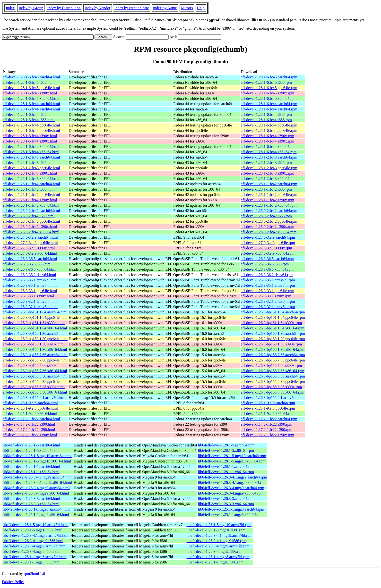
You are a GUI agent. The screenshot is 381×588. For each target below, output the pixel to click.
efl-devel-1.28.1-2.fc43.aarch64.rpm (269, 157)
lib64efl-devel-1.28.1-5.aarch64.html (31, 445)
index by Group (31, 8)
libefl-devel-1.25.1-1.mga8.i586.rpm (215, 562)
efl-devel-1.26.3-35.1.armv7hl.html (30, 280)
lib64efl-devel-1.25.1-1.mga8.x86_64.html (36, 515)
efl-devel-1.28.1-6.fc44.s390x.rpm (268, 136)
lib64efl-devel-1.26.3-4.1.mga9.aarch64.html (38, 477)
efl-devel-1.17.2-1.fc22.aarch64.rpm (269, 419)
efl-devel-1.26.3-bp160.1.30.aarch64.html (35, 333)
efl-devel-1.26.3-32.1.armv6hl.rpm (268, 301)
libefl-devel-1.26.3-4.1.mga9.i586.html (33, 541)
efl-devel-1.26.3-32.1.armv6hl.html (30, 301)
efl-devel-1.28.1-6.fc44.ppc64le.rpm (269, 125)
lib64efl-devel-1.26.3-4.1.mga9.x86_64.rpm (232, 483)
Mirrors (187, 8)
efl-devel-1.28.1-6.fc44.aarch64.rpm (269, 104)
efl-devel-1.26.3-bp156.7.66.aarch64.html (35, 355)
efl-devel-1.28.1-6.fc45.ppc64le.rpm (269, 88)
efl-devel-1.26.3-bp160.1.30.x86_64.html (35, 349)
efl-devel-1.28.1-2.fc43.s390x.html (30, 173)
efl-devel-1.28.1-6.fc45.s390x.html (30, 93)
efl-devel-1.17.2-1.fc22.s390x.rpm (268, 435)
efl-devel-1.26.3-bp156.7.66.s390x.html (34, 365)
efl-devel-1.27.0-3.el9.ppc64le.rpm (268, 243)
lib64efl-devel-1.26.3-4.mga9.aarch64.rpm (231, 488)
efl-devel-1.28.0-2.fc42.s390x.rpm (268, 227)
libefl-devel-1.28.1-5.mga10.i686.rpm (216, 530)
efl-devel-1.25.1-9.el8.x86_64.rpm (268, 414)
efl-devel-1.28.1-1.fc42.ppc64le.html (31, 195)
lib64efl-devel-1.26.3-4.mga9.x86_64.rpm (231, 493)
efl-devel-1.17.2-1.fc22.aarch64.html (31, 419)
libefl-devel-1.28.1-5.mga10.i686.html (33, 530)
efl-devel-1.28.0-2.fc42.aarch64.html (31, 211)
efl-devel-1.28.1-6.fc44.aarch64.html (31, 104)
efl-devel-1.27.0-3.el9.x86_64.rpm (268, 253)
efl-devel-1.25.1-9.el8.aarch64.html (30, 403)
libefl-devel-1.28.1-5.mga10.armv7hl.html (36, 525)
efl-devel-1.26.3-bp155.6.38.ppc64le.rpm (273, 382)
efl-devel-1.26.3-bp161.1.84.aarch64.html (35, 312)
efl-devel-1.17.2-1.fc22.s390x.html (30, 435)
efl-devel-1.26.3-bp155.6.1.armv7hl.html (35, 398)
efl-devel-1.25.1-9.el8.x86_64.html (30, 414)
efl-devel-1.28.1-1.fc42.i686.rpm (266, 189)
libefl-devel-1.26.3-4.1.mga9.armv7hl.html (36, 535)
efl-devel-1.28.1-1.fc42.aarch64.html (31, 184)
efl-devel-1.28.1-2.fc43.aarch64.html (31, 157)
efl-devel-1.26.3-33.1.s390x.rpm (266, 296)
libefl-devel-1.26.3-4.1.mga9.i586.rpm (216, 541)
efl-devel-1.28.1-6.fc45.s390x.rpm (268, 93)
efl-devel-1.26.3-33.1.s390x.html (28, 296)
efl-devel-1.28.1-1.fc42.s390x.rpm (268, 200)
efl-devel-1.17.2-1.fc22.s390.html (29, 424)
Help (201, 8)
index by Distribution (64, 8)
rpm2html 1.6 (34, 574)
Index (10, 8)
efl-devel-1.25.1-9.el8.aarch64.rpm (268, 403)
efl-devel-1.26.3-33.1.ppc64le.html (30, 291)
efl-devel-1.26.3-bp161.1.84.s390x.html (34, 323)
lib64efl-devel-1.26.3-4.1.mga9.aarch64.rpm (233, 477)
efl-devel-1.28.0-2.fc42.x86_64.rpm (269, 232)
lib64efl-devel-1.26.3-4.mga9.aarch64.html (36, 488)
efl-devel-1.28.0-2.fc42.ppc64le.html (31, 221)
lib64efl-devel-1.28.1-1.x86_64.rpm (226, 472)
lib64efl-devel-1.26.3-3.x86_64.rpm (226, 504)
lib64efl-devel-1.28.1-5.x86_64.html (31, 450)
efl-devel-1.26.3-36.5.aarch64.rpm (268, 259)
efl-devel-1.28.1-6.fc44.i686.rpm (266, 114)
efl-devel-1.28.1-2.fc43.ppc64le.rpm (269, 168)
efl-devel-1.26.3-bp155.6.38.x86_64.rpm (273, 392)
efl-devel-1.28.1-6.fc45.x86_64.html (31, 98)
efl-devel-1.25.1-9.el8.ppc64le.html (30, 408)
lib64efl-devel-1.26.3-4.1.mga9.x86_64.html (37, 483)
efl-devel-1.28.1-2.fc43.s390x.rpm (268, 173)
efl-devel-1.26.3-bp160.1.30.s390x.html (34, 344)
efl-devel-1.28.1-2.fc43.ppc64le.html (31, 168)
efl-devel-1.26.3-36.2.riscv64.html (29, 275)
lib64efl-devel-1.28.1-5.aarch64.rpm (226, 445)
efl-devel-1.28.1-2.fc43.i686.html (29, 163)
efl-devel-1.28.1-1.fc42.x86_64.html (31, 205)
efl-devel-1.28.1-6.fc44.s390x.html (30, 136)
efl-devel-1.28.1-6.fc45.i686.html (29, 82)
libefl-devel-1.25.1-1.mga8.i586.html (32, 562)
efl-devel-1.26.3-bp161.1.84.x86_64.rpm (273, 328)
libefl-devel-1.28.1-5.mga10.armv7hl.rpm (219, 525)
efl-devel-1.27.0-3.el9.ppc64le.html (30, 243)
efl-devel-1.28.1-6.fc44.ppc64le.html (31, 125)
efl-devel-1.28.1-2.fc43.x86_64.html (31, 179)
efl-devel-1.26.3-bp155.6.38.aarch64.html (35, 376)
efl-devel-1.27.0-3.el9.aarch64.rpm (268, 237)
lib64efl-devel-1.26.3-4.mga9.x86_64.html (36, 493)
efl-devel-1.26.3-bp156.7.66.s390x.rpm (271, 365)
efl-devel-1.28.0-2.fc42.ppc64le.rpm (269, 221)
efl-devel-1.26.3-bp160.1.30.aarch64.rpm (273, 333)
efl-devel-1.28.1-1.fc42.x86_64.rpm (269, 205)
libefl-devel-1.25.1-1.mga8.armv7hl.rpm (218, 557)
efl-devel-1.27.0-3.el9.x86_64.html (30, 253)
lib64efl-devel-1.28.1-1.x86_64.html (31, 472)
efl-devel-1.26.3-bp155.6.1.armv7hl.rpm (272, 398)
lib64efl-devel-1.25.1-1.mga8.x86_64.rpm (231, 515)
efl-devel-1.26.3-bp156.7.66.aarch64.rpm (273, 355)
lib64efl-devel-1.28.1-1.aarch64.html (31, 466)
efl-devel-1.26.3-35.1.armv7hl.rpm (268, 280)
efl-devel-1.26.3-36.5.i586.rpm (265, 264)
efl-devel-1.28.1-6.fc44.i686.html (29, 114)
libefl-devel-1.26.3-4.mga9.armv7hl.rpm (218, 546)
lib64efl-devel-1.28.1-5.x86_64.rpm (226, 450)
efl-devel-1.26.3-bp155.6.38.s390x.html (34, 387)
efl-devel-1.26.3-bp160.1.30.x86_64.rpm (273, 349)
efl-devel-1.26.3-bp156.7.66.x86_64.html (35, 371)
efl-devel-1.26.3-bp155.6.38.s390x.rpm (271, 387)
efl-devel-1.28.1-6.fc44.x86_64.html (31, 147)
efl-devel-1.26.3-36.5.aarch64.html (30, 259)
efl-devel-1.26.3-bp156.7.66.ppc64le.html (35, 360)
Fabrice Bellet (13, 582)
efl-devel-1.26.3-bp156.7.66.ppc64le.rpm (273, 360)
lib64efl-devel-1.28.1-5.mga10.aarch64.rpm (232, 456)
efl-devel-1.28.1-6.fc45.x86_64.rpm (269, 98)
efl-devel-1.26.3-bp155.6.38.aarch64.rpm (273, 376)
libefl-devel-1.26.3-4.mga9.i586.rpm (215, 551)
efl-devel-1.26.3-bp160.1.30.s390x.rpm (271, 344)
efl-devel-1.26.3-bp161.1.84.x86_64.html (35, 328)
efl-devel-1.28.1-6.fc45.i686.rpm (266, 82)
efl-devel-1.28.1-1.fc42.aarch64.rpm (269, 184)
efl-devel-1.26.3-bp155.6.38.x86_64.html (35, 392)
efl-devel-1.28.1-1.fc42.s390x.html (30, 200)
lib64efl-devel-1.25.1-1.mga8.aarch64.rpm (231, 509)
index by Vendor (98, 8)
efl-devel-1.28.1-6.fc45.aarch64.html (31, 77)
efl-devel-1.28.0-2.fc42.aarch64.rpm (269, 211)
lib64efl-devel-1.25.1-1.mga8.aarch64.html (36, 509)
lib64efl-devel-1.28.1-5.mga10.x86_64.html (37, 461)
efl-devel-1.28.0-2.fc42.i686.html (29, 216)
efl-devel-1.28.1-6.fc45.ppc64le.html (31, 88)
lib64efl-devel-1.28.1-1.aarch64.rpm (226, 466)
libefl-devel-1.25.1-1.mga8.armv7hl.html (35, 557)
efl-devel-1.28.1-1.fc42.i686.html (29, 189)
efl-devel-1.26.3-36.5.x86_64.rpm (267, 269)
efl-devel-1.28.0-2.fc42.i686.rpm (266, 216)
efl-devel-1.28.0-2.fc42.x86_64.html (31, 232)
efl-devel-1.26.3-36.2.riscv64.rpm (267, 275)
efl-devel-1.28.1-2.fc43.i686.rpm (266, 163)
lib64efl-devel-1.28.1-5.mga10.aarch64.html (37, 456)
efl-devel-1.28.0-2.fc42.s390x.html (30, 227)
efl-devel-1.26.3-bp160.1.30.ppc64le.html (35, 339)
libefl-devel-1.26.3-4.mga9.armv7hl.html (35, 546)
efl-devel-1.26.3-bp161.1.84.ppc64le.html (35, 317)
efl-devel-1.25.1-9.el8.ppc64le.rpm (268, 408)
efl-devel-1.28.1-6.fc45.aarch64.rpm (269, 77)
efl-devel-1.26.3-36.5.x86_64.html (30, 269)
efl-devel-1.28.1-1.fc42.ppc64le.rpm (269, 195)
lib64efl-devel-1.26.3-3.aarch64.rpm (226, 499)
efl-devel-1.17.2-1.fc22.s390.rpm (267, 424)
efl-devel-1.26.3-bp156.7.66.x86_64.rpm (273, 371)
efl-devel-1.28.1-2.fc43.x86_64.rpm (269, 179)
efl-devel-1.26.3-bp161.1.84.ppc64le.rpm (273, 317)
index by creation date (132, 8)
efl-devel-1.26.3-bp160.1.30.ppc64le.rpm (273, 339)
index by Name (165, 8)
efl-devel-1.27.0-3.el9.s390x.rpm (266, 248)
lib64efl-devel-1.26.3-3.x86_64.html (31, 504)
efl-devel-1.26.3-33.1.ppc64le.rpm (268, 291)
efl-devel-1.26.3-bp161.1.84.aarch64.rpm (273, 312)
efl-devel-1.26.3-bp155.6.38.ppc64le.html (35, 382)
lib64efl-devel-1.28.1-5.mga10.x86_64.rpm (232, 461)
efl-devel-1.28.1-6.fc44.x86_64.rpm (269, 147)
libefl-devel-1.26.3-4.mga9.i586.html (32, 551)
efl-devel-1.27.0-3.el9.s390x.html (29, 248)
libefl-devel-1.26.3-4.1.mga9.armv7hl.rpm (220, 535)
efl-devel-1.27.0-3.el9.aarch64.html (30, 237)
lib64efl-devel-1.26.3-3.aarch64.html (31, 499)
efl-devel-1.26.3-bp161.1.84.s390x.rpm (271, 323)
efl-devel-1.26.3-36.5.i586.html (27, 264)
